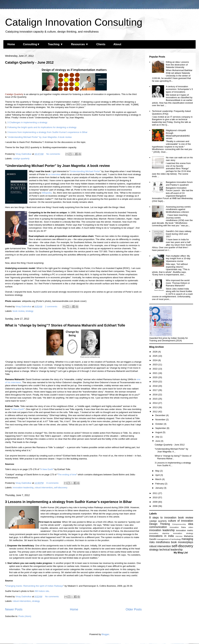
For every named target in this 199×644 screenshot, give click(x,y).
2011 (155, 493)
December (161, 415)
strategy (29, 311)
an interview (54, 174)
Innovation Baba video (181, 527)
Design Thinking (160, 524)
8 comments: (53, 483)
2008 (155, 506)
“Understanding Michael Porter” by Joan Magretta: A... (171, 450)
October (160, 424)
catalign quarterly (21, 159)
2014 (155, 403)
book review (19, 311)
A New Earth (18, 409)
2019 (155, 382)
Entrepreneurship (179, 524)
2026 (155, 352)
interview (179, 536)
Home (11, 44)
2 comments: (52, 306)
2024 (155, 360)
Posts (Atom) (25, 616)
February (160, 484)
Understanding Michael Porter (85, 171)
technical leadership (171, 550)
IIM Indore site (42, 591)
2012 (155, 412)
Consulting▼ (31, 44)
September (161, 428)
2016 (155, 395)
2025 (155, 356)
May (158, 471)
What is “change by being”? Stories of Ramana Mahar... (173, 457)
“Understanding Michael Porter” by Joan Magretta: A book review (39, 137)
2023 (155, 365)
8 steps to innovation (163, 518)
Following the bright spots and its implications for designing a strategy (42, 127)
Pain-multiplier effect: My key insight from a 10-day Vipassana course (178, 258)
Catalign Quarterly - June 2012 (29, 62)
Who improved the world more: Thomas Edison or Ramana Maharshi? (178, 283)
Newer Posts (14, 609)
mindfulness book (166, 542)
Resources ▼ (80, 44)
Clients (101, 44)
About (117, 44)
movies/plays (186, 542)
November (161, 420)
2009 (155, 502)
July (158, 437)
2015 (155, 399)
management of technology (169, 539)
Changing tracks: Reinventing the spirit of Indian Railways (34, 586)
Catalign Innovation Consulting (74, 22)
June (158, 441)
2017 (155, 390)
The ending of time (67, 475)
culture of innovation (181, 521)
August (159, 432)
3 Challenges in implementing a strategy (27, 122)
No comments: (54, 154)
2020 (155, 377)
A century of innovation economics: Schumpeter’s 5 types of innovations (179, 89)
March (159, 479)
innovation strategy (183, 533)
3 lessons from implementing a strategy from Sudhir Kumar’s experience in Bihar (47, 132)
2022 (155, 369)
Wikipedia (47, 193)
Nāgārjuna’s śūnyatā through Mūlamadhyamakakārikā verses (178, 134)
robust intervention (44, 488)
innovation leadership (23, 488)
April (158, 475)
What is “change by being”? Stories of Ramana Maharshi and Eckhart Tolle (65, 325)
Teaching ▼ (55, 44)
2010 (155, 497)
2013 (155, 407)
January (160, 488)
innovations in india (161, 536)
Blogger (105, 634)
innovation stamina (159, 533)
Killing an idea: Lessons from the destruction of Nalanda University (177, 65)
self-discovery (61, 488)
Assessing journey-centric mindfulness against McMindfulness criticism (178, 209)
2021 (155, 373)
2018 (155, 386)
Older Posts (134, 609)
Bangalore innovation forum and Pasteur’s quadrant (179, 183)
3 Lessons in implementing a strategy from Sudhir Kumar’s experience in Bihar (68, 502)
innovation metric (184, 530)
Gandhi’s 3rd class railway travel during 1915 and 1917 (179, 234)
